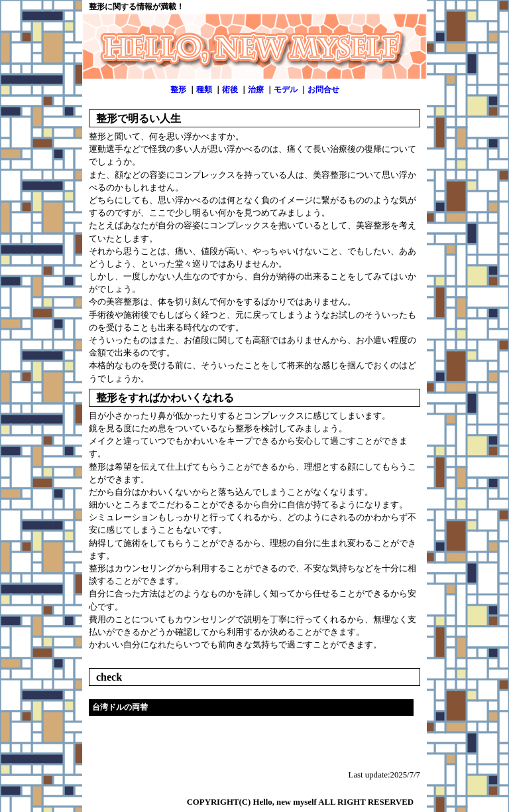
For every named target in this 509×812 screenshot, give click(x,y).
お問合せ (323, 90)
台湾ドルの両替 (120, 707)
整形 (178, 90)
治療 (256, 90)
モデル (286, 90)
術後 (230, 90)
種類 (204, 90)
